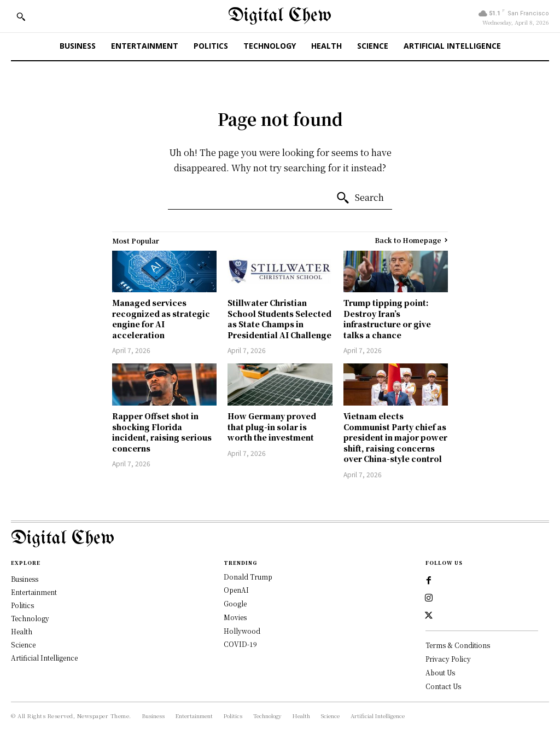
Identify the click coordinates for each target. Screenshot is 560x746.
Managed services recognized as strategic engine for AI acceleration (161, 319)
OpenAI (236, 590)
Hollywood (242, 631)
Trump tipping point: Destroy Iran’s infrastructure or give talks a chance (387, 319)
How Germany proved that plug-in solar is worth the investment (272, 427)
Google (235, 603)
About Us (440, 672)
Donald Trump (248, 577)
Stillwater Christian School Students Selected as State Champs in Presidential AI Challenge (279, 319)
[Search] (360, 198)
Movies (235, 617)
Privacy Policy (448, 658)
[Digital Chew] (280, 16)
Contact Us (443, 686)
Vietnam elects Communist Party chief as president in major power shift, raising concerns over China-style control (395, 437)
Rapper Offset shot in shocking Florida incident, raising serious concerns (162, 432)
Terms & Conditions (458, 645)
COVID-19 (240, 644)
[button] (21, 16)
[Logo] (280, 539)
